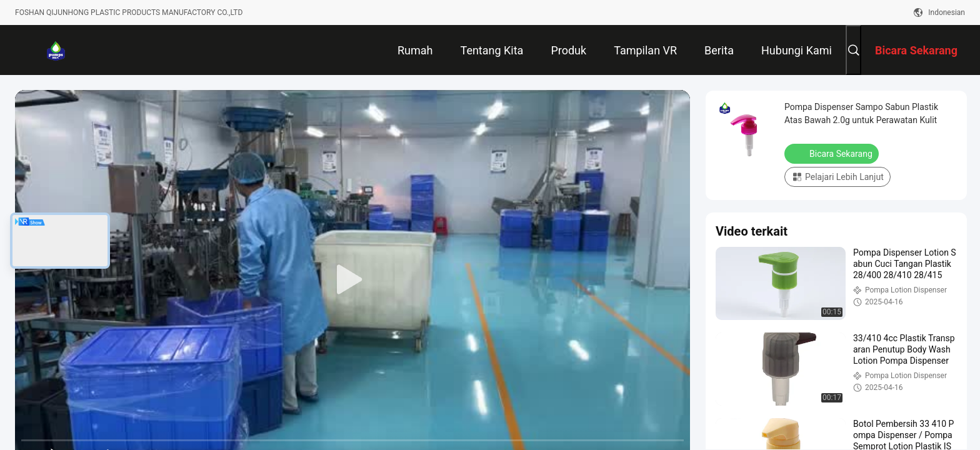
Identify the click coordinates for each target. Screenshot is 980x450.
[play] (352, 280)
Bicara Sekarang (833, 153)
